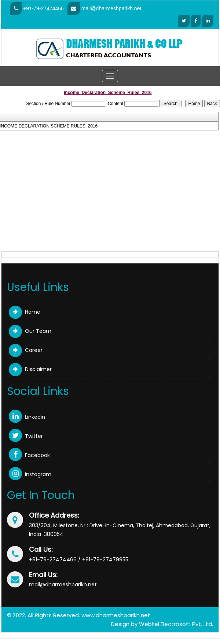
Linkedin (27, 417)
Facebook (29, 455)
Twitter (26, 436)
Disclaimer (30, 369)
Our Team (30, 331)
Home (25, 312)
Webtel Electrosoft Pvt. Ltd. (176, 624)
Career (26, 350)
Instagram (30, 474)
